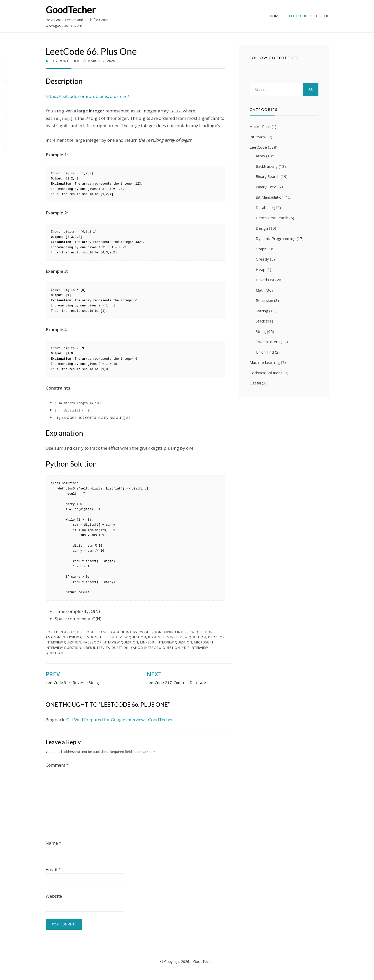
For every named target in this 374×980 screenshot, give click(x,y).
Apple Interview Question (123, 637)
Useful (322, 16)
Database (264, 208)
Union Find (265, 352)
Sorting (262, 311)
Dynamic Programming (276, 238)
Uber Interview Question (106, 648)
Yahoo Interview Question (155, 648)
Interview (258, 137)
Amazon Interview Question (72, 637)
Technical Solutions (266, 373)
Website (54, 896)
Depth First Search (272, 218)
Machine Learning (265, 362)
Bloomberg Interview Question (177, 637)
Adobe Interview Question (137, 632)
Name (53, 843)
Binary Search (268, 176)
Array (70, 632)
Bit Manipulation (270, 197)
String (261, 331)
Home (275, 16)
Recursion (264, 300)
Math (260, 290)
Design (262, 228)
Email (53, 869)
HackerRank (260, 126)
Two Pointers (268, 342)
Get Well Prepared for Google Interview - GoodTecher (120, 720)
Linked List (265, 280)
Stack (260, 321)
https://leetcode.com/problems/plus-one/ (87, 96)
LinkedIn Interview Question (166, 642)
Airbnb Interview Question (188, 632)
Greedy (262, 259)
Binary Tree (266, 187)
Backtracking (267, 166)
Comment (57, 765)
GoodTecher (71, 10)
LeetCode (298, 16)
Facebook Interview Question (111, 642)
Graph (261, 249)
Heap (261, 269)
